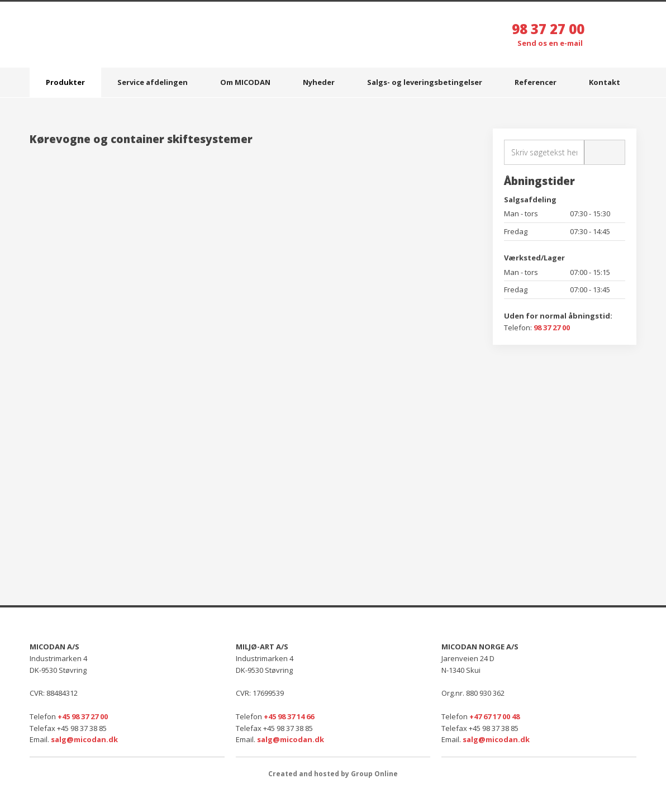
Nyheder (319, 82)
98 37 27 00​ (552, 327)
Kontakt (605, 82)
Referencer (536, 82)
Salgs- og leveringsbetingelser (425, 82)
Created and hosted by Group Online (333, 774)
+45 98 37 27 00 (83, 716)
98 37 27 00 (548, 29)
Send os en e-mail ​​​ (551, 43)
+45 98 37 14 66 (289, 716)
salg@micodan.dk (84, 739)
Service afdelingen (153, 82)
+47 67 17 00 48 (494, 716)
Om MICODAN (245, 82)
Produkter (65, 82)
